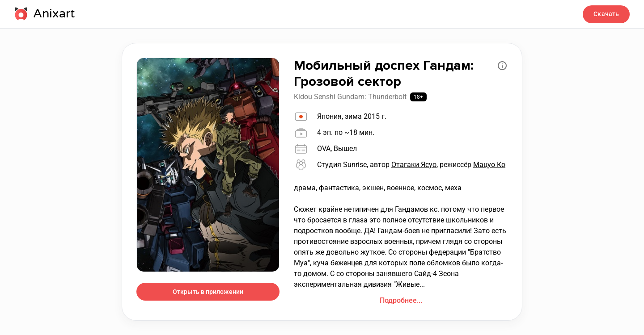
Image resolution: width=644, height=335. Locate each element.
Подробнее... (401, 300)
